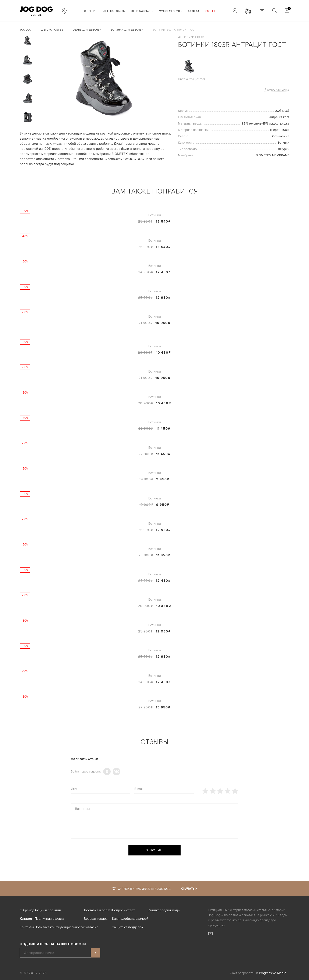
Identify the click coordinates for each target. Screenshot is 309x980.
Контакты (27, 927)
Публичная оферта (49, 919)
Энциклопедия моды (164, 910)
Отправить (154, 850)
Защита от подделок (128, 927)
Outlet (210, 11)
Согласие (91, 927)
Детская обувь (114, 11)
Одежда (193, 11)
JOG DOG (26, 30)
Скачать (188, 889)
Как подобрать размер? (130, 919)
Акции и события (48, 910)
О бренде (91, 11)
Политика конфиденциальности (59, 927)
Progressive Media (273, 973)
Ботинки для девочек (127, 30)
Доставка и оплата (98, 910)
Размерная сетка (277, 90)
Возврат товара (96, 919)
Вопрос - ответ (123, 910)
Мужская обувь (170, 11)
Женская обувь (142, 11)
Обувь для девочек (87, 30)
